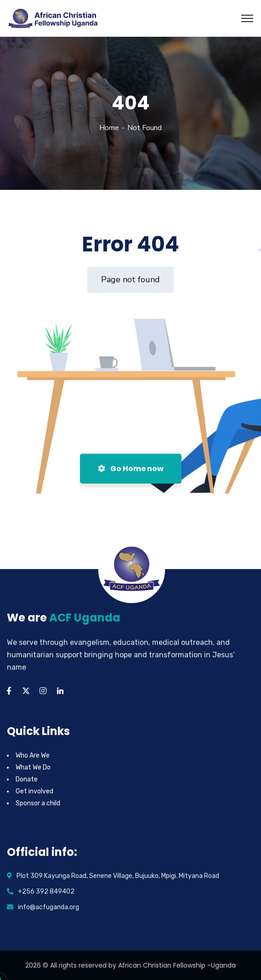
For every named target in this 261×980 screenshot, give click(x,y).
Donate (27, 779)
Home (109, 128)
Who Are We (33, 755)
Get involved (34, 791)
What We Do (33, 767)
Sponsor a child (38, 803)
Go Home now (131, 469)
